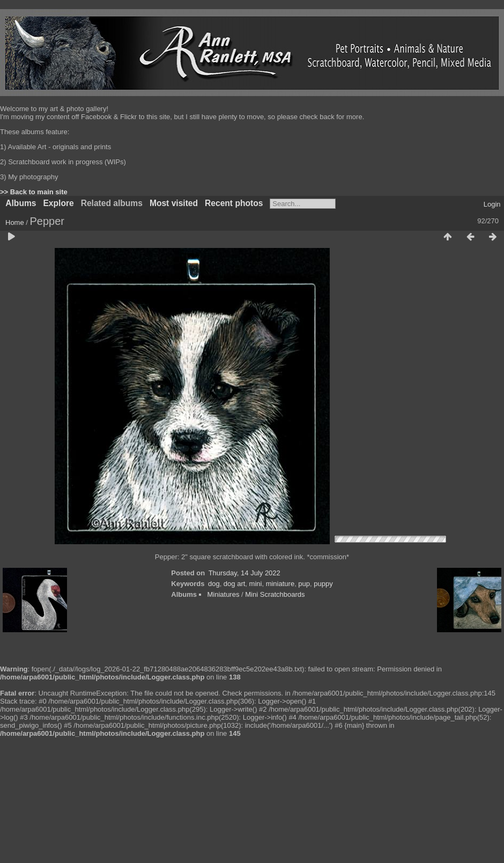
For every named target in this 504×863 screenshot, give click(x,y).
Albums (21, 203)
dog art (234, 584)
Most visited (174, 203)
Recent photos (234, 203)
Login (492, 204)
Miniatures (223, 594)
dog (214, 584)
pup (304, 584)
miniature (280, 584)
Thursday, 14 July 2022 (244, 573)
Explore (58, 203)
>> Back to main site (34, 192)
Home (15, 222)
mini (256, 584)
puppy (323, 584)
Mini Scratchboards (275, 594)
